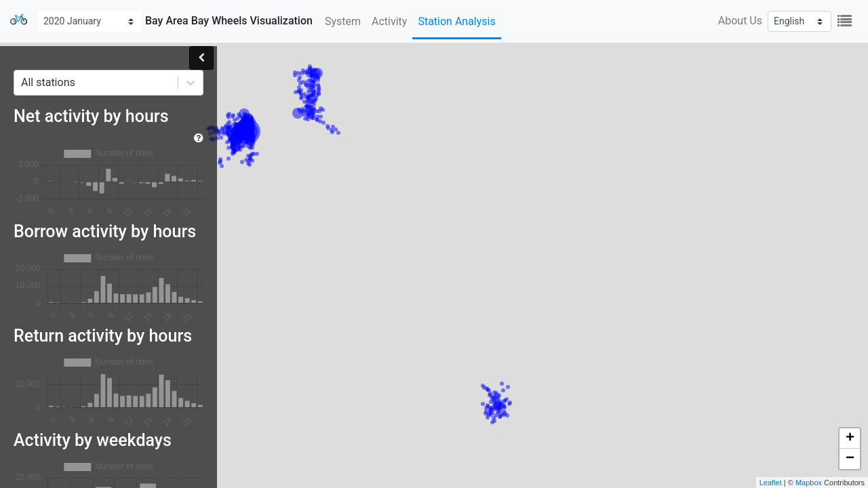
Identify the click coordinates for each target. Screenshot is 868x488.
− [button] (850, 459)
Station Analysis (456, 21)
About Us (740, 21)
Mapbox (809, 483)
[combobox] (22, 83)
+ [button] (850, 439)
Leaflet (771, 483)
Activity (389, 21)
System (343, 21)
